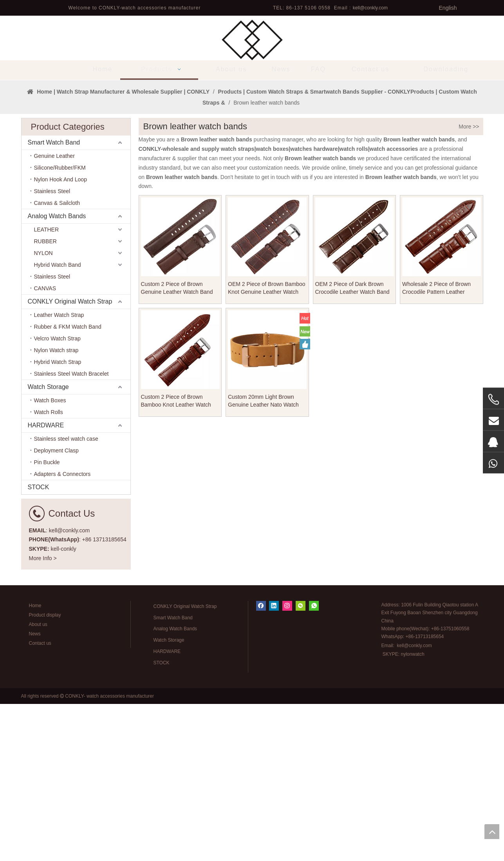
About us (38, 781)
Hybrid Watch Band (58, 422)
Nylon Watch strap (56, 508)
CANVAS (45, 446)
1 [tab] (252, 224)
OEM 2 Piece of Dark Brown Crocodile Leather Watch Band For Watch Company (352, 445)
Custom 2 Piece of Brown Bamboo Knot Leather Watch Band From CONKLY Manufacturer (176, 558)
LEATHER (47, 387)
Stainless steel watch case (66, 596)
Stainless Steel (52, 349)
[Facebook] (261, 763)
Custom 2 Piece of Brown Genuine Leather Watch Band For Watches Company (177, 445)
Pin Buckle (47, 620)
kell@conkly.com (370, 8)
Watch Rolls (49, 570)
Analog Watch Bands (57, 374)
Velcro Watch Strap (57, 496)
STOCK (39, 645)
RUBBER (45, 399)
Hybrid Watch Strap (58, 519)
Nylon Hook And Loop (61, 337)
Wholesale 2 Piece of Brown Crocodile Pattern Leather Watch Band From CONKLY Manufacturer (436, 445)
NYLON (43, 411)
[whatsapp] (314, 763)
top (492, 832)
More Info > (43, 715)
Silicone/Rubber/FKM (60, 325)
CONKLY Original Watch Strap (70, 459)
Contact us (40, 800)
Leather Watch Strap (59, 472)
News (35, 791)
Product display (45, 772)
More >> (469, 284)
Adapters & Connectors (62, 631)
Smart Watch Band (54, 300)
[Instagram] (287, 763)
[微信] (301, 763)
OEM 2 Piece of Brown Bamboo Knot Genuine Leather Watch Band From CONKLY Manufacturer (267, 445)
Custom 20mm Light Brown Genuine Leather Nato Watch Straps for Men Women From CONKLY (263, 558)
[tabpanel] (252, 159)
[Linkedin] (274, 763)
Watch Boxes (50, 558)
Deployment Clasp (56, 608)
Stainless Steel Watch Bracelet (71, 531)
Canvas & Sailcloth (57, 360)
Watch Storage (48, 544)
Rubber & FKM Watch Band (68, 484)
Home (35, 763)
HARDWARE (46, 583)
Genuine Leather (54, 313)
